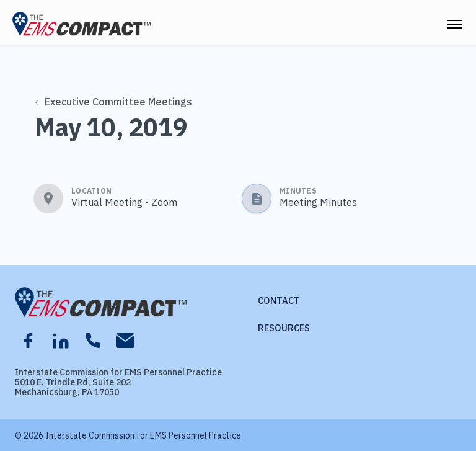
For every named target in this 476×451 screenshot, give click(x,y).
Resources (284, 328)
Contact (279, 301)
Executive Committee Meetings (114, 102)
